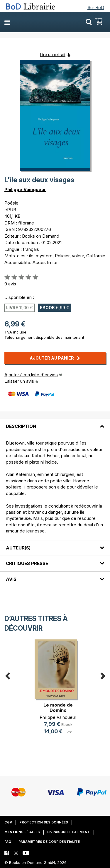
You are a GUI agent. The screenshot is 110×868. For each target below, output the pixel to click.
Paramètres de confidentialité (49, 842)
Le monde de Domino (58, 708)
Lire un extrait (53, 55)
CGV (8, 822)
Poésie (11, 203)
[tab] (55, 423)
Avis (11, 579)
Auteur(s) (18, 548)
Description (21, 426)
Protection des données (44, 822)
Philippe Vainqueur (25, 189)
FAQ (8, 842)
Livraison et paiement (69, 832)
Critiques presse (27, 563)
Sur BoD (96, 7)
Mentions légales (22, 832)
